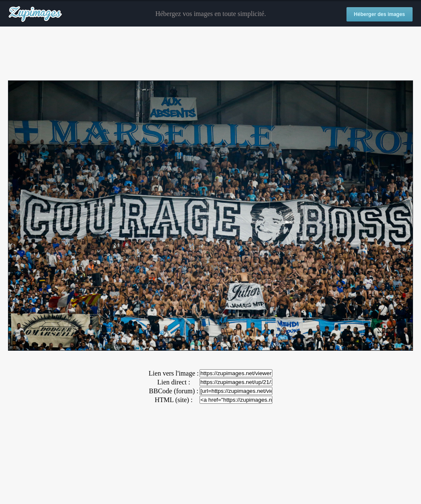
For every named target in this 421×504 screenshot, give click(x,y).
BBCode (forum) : (174, 391)
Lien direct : (173, 382)
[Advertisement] (210, 54)
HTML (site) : (173, 400)
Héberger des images (380, 14)
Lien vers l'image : (174, 373)
